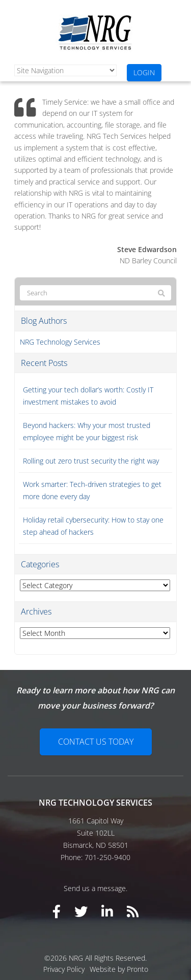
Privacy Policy (64, 969)
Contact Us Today (96, 742)
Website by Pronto (119, 969)
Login (144, 72)
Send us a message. (95, 888)
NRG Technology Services (60, 342)
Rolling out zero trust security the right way (91, 461)
